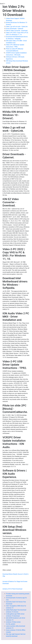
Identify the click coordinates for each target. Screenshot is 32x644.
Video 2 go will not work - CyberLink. (17, 27)
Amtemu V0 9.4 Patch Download (12, 589)
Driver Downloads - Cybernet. (15, 29)
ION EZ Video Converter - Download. (17, 31)
